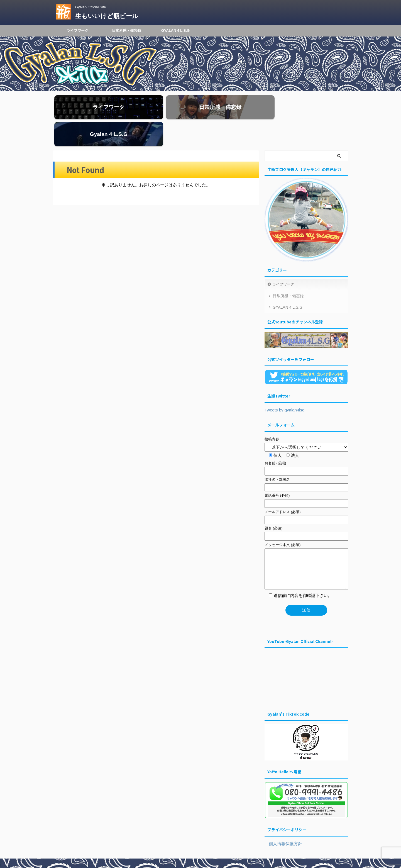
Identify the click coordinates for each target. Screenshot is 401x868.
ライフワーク (77, 31)
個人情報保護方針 (283, 821)
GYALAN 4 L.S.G (175, 31)
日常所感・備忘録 (126, 31)
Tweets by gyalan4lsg (284, 387)
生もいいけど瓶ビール (107, 16)
